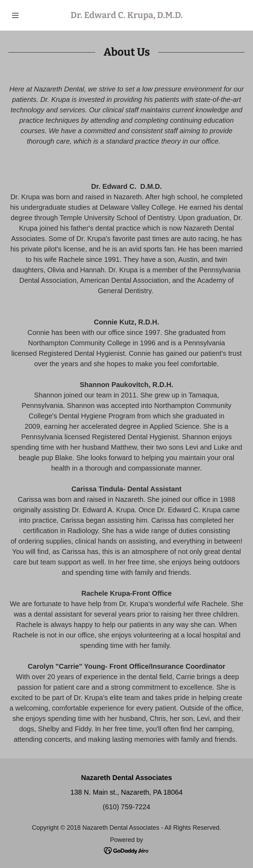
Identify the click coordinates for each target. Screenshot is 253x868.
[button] (26, 15)
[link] (126, 15)
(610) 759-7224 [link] (127, 807)
